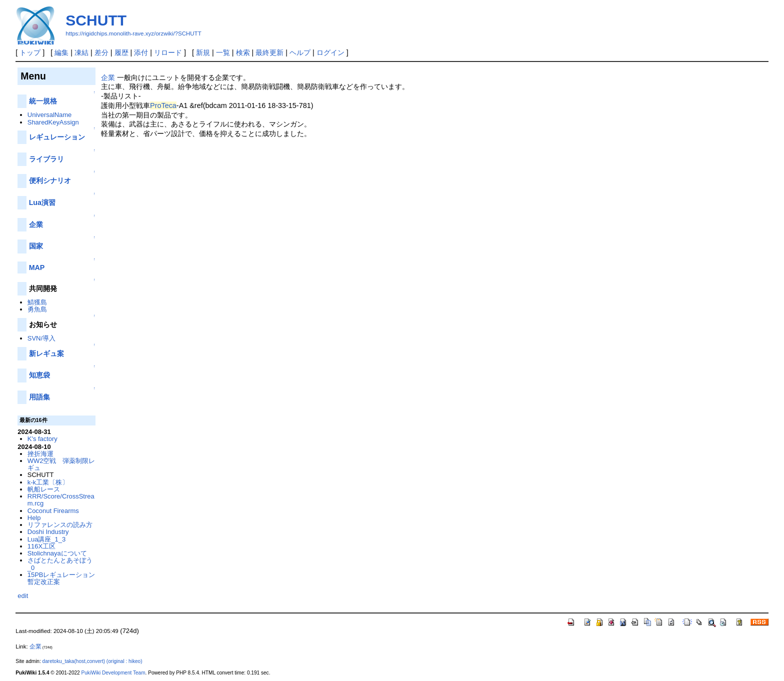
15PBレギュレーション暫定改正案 (61, 578)
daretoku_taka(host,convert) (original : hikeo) (92, 661)
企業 (108, 77)
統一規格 (43, 101)
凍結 (81, 52)
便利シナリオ (50, 180)
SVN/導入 (41, 338)
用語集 (39, 397)
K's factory (42, 439)
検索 (243, 52)
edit (23, 596)
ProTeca (163, 105)
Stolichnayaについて (57, 553)
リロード (168, 52)
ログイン (330, 52)
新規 (203, 52)
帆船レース (44, 489)
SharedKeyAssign (53, 122)
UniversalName (50, 115)
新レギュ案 (46, 353)
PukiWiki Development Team (113, 673)
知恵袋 (39, 375)
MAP (37, 267)
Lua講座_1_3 (46, 539)
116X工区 (41, 546)
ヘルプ (300, 52)
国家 (36, 246)
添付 (141, 52)
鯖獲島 (37, 302)
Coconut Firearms (53, 511)
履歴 (121, 52)
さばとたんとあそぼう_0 (60, 564)
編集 (61, 52)
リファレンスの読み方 (60, 525)
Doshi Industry (48, 532)
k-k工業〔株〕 (48, 482)
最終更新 (269, 52)
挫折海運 (40, 454)
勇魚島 (37, 309)
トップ (30, 52)
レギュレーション (57, 137)
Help (34, 518)
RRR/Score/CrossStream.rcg (61, 500)
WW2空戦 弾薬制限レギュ (61, 464)
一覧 (223, 52)
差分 (101, 52)
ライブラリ (46, 159)
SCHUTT (96, 20)
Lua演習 (42, 202)
